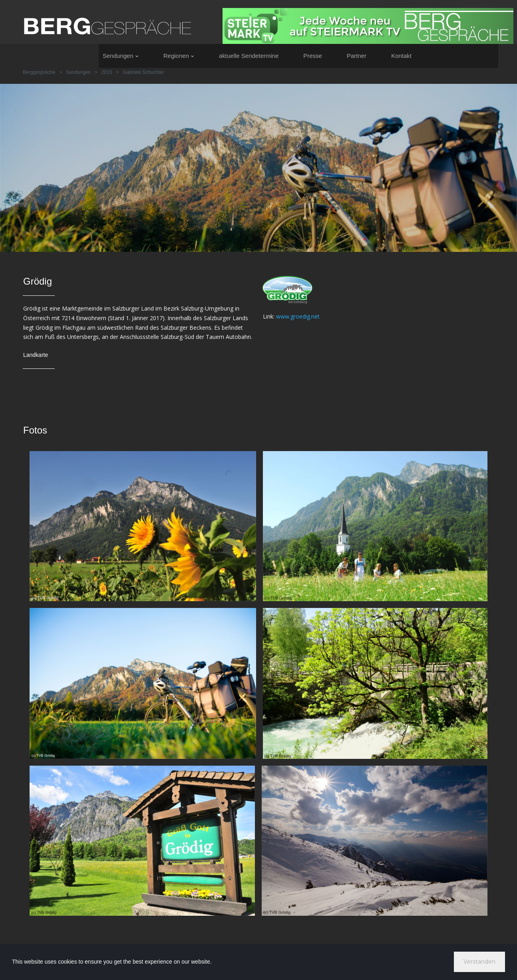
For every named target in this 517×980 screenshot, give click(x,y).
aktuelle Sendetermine (249, 56)
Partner (357, 56)
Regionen (179, 56)
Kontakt (401, 56)
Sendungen (121, 56)
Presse (313, 56)
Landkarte (36, 355)
